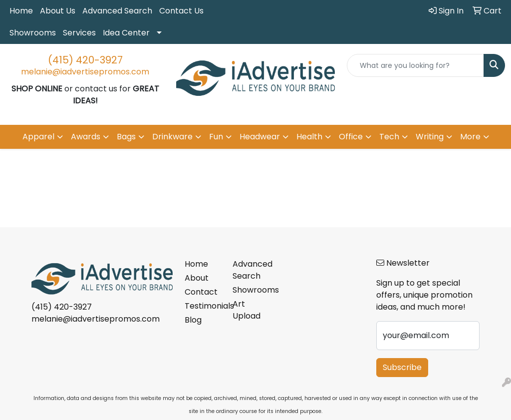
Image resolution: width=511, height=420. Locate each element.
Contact (201, 292)
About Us (58, 11)
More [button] (470, 137)
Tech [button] (389, 137)
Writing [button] (430, 137)
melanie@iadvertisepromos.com (85, 72)
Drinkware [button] (172, 137)
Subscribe (402, 367)
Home (21, 11)
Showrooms (33, 33)
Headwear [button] (260, 137)
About (197, 278)
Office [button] (351, 137)
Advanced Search (117, 11)
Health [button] (309, 137)
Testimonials (203, 306)
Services (79, 33)
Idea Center (126, 33)
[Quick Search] (415, 65)
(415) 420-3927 (85, 60)
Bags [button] (126, 137)
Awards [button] (86, 137)
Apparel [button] (38, 137)
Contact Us (181, 11)
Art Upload (247, 310)
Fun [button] (216, 137)
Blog (193, 320)
